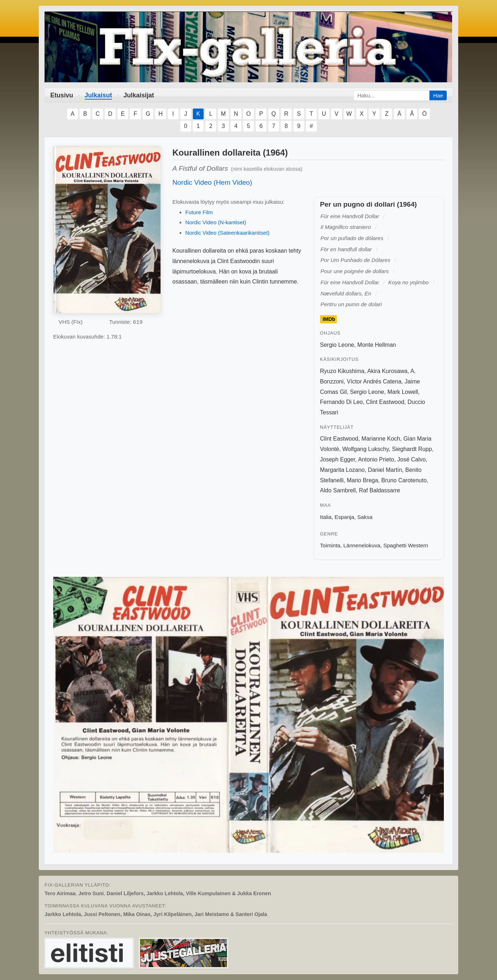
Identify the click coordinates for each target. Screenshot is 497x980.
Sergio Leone (337, 345)
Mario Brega (363, 480)
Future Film (199, 212)
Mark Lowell (403, 392)
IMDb (329, 319)
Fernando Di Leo (341, 402)
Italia (326, 517)
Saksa (365, 517)
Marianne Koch (381, 439)
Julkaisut (98, 95)
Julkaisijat (139, 95)
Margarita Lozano (342, 470)
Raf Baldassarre (380, 490)
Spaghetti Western (406, 545)
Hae (438, 95)
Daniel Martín (385, 470)
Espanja (345, 517)
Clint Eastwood (385, 402)
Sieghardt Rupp (412, 449)
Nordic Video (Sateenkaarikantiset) (227, 233)
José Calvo (411, 459)
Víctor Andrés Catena (374, 381)
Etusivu (62, 95)
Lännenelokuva (362, 545)
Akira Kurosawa (387, 371)
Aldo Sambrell (338, 490)
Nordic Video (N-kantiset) (216, 222)
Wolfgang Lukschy (365, 449)
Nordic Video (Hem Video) (212, 182)
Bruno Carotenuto (404, 480)
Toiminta (330, 545)
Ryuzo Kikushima (342, 371)
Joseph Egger (338, 459)
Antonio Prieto (376, 459)
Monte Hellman (377, 345)
